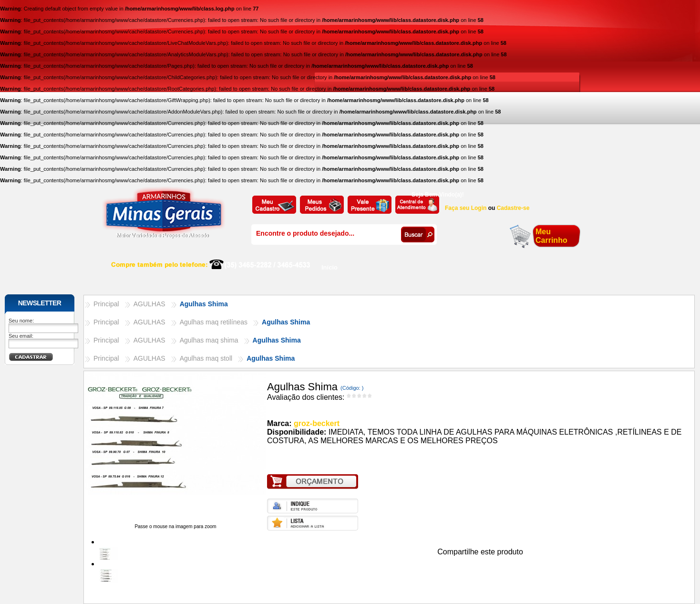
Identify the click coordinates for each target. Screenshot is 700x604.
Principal (106, 304)
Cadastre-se (513, 208)
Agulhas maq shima (209, 340)
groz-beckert (317, 423)
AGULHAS (149, 304)
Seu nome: (21, 321)
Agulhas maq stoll (206, 358)
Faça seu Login (466, 208)
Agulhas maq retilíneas (214, 322)
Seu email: (21, 336)
